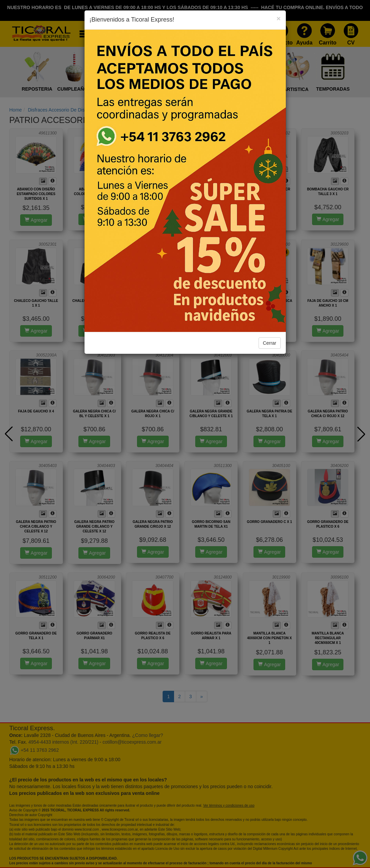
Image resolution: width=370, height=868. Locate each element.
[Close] (278, 18)
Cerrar (270, 343)
